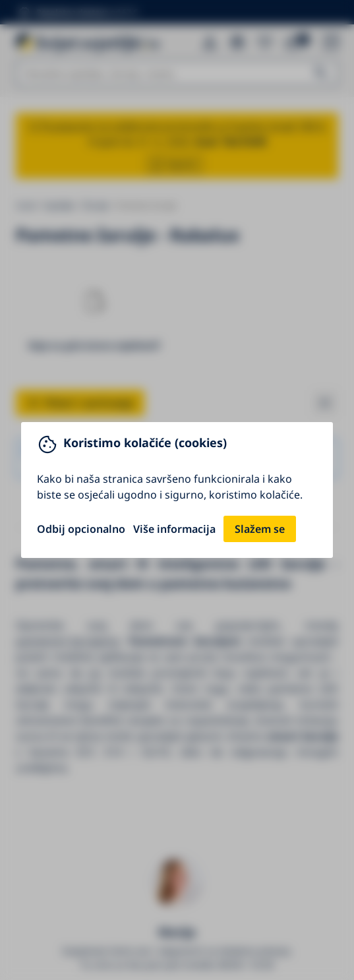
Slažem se (260, 529)
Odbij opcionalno (81, 529)
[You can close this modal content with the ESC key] (177, 490)
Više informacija (174, 529)
